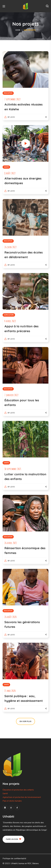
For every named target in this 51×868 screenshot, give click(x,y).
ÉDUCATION (8, 93)
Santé (5, 794)
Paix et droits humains (12, 801)
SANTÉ (6, 167)
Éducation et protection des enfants (18, 790)
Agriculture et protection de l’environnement (22, 797)
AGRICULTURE (9, 315)
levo (12, 117)
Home (18, 30)
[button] (47, 6)
